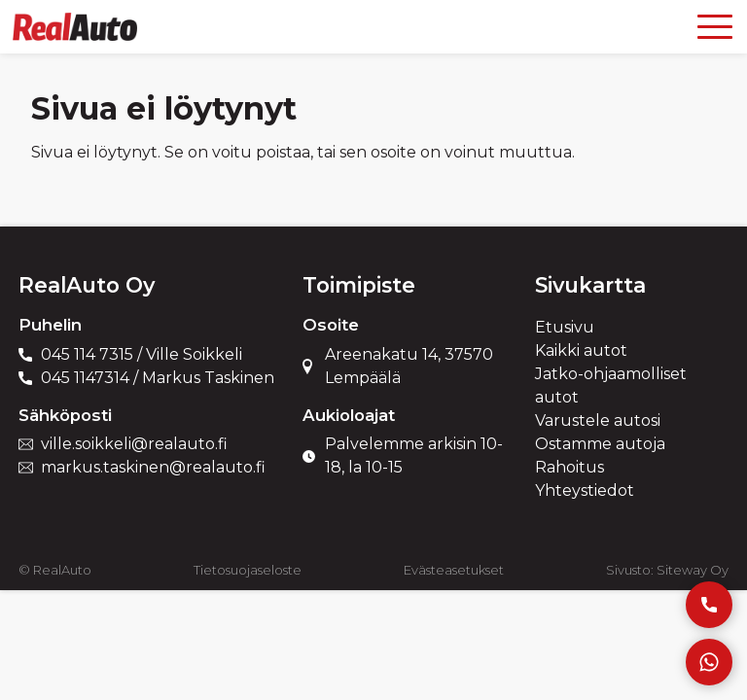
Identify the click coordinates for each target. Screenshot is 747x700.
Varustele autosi (598, 420)
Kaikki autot (581, 350)
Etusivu (565, 327)
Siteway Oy (693, 570)
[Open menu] (715, 27)
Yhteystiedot (585, 490)
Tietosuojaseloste (248, 570)
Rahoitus (569, 467)
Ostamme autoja (600, 444)
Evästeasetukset (454, 570)
